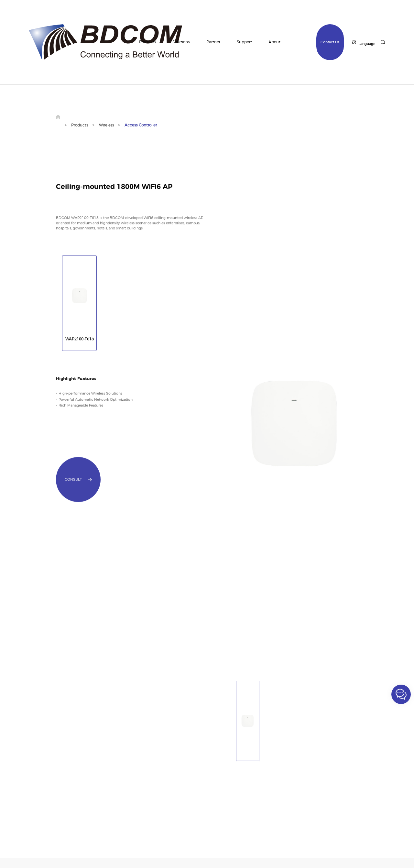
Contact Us (330, 42)
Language (367, 44)
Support (244, 42)
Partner (213, 42)
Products (147, 42)
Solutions (181, 42)
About (274, 42)
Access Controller (141, 125)
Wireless (106, 125)
